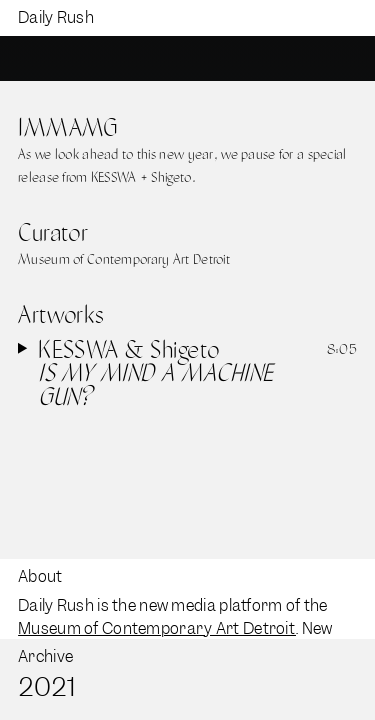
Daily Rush (56, 17)
